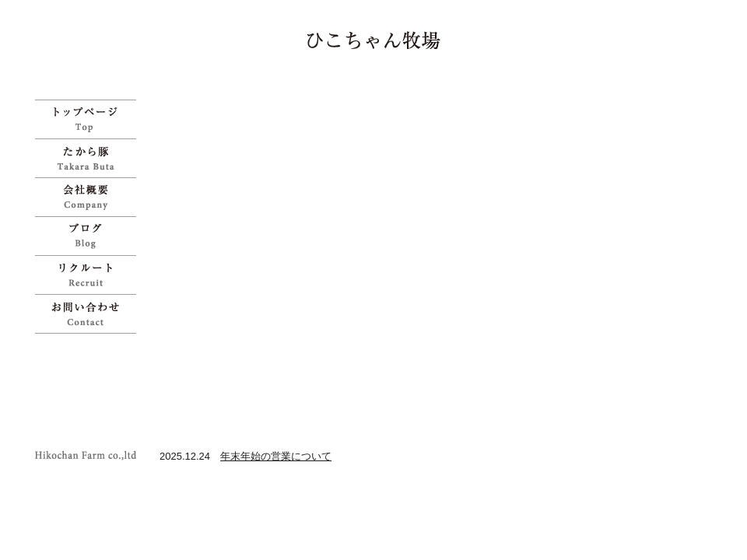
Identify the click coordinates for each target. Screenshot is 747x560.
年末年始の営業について (276, 456)
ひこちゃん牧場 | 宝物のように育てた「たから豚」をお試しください (374, 40)
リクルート (89, 275)
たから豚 (89, 158)
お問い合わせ (89, 314)
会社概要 (89, 197)
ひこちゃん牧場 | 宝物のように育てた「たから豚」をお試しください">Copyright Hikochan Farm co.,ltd (89, 455)
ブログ (89, 236)
